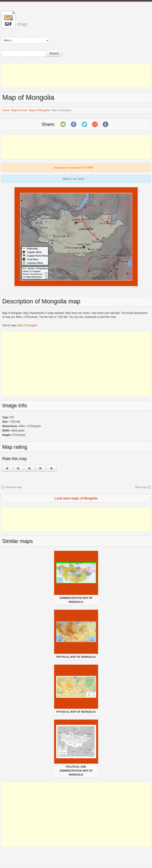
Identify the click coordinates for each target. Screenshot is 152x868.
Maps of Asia (19, 110)
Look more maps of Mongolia (76, 498)
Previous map (14, 487)
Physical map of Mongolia (76, 657)
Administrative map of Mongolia (76, 600)
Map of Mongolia (27, 325)
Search (54, 53)
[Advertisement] (76, 75)
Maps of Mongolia (39, 110)
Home (6, 110)
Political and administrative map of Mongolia (76, 771)
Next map (141, 487)
